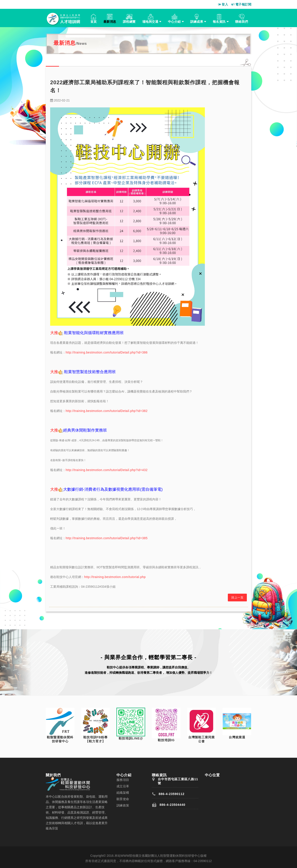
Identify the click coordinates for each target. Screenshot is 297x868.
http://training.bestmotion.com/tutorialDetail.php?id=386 (107, 352)
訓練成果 (197, 22)
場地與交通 (150, 22)
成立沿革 (123, 786)
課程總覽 (129, 22)
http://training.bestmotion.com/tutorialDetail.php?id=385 (107, 538)
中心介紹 (174, 22)
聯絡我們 (242, 22)
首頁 (94, 22)
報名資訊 (219, 22)
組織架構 (123, 793)
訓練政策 (123, 805)
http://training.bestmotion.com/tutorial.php (115, 577)
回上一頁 (237, 598)
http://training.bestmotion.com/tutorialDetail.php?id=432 (107, 470)
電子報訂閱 (241, 4)
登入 (223, 4)
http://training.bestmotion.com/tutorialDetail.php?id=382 (107, 411)
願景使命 (123, 799)
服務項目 (123, 780)
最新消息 (110, 22)
